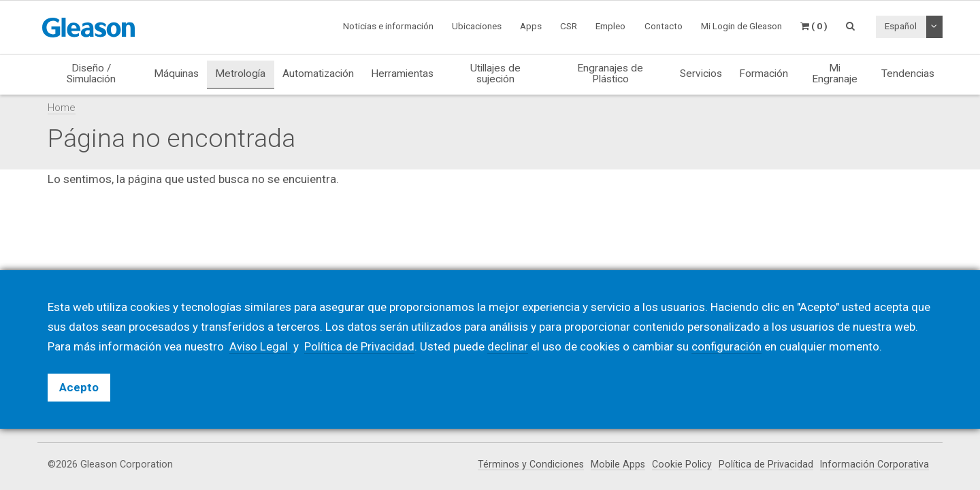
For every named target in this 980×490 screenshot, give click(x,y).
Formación (764, 73)
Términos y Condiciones (529, 464)
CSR (569, 26)
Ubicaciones (477, 26)
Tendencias (908, 73)
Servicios (701, 73)
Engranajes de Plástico (610, 73)
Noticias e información (388, 26)
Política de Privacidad (765, 464)
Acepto (79, 387)
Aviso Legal (260, 346)
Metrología (240, 73)
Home (62, 108)
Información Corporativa (874, 464)
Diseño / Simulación (91, 73)
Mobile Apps (617, 464)
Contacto (664, 26)
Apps (531, 26)
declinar (508, 346)
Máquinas (176, 73)
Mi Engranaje (835, 73)
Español (901, 26)
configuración (728, 346)
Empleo (610, 26)
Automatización (318, 73)
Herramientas (402, 73)
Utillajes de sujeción (495, 73)
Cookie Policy (681, 464)
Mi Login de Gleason (741, 26)
